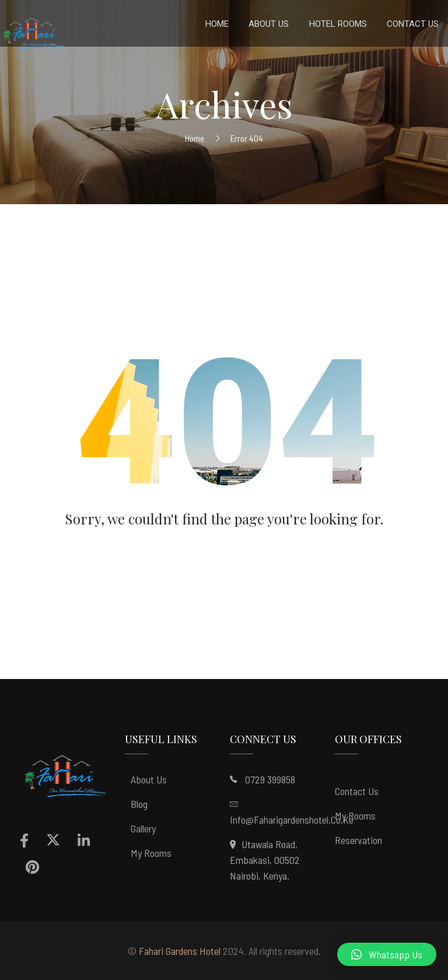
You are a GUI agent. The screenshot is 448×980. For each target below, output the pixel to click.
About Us (149, 779)
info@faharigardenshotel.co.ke (292, 820)
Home (195, 138)
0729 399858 (270, 779)
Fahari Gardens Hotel (180, 951)
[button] (387, 954)
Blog (139, 804)
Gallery (143, 828)
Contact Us (357, 791)
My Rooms (151, 853)
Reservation (358, 840)
